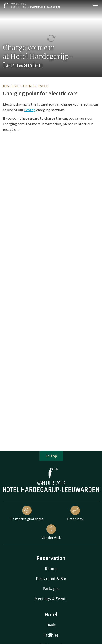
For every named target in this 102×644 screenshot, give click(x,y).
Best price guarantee (27, 513)
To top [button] (51, 456)
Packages (51, 589)
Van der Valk (51, 532)
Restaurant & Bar (51, 579)
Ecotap (30, 110)
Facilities (51, 635)
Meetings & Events (51, 599)
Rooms (51, 568)
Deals (51, 625)
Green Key (75, 513)
